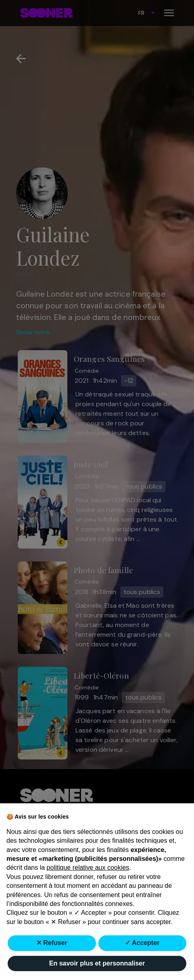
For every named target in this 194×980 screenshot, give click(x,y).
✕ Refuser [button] (52, 943)
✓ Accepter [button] (142, 943)
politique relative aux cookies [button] (88, 868)
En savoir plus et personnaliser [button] (97, 963)
